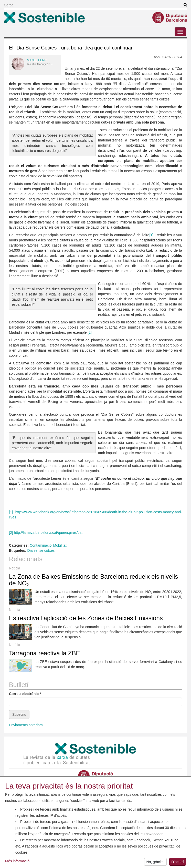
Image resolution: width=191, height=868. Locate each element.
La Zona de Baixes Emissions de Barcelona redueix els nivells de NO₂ (93, 580)
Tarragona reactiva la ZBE (44, 653)
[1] (151, 235)
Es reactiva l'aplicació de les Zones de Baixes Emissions (86, 618)
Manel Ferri (37, 60)
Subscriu (19, 714)
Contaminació (41, 545)
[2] (90, 332)
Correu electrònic (25, 694)
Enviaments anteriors (26, 725)
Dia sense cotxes (41, 550)
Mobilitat (60, 545)
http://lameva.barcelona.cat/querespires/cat (48, 533)
